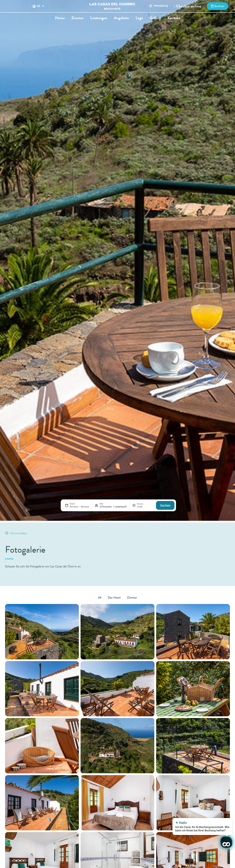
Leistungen (99, 18)
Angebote (121, 18)
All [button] (100, 598)
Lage (139, 18)
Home (60, 18)
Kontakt (174, 18)
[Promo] (145, 507)
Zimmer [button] (132, 598)
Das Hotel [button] (114, 598)
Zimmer (77, 18)
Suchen (165, 505)
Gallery (155, 18)
